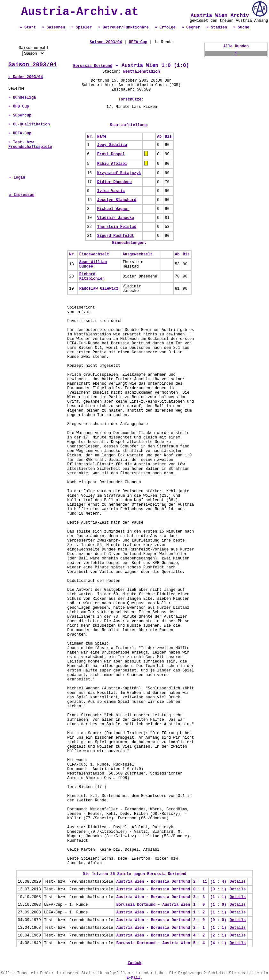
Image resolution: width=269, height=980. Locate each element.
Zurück (134, 963)
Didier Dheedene (115, 182)
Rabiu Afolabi (112, 164)
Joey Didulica (112, 145)
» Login (17, 178)
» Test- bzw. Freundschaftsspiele (30, 145)
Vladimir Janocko (116, 218)
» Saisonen (53, 28)
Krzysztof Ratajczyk (119, 173)
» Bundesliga (22, 98)
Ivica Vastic (111, 191)
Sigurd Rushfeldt (116, 236)
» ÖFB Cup (19, 107)
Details (238, 882)
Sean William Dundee (93, 264)
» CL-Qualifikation (29, 125)
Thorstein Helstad (117, 227)
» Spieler (81, 28)
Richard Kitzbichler (92, 277)
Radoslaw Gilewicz (99, 289)
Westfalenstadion (142, 72)
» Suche (241, 28)
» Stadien (217, 28)
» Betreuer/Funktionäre (123, 28)
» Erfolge (165, 28)
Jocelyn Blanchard (117, 200)
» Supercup (20, 116)
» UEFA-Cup (20, 133)
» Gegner (191, 28)
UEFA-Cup (138, 42)
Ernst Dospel (111, 154)
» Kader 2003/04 (26, 77)
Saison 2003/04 (32, 65)
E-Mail (133, 978)
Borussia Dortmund (93, 66)
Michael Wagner (113, 209)
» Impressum (22, 195)
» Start (28, 28)
